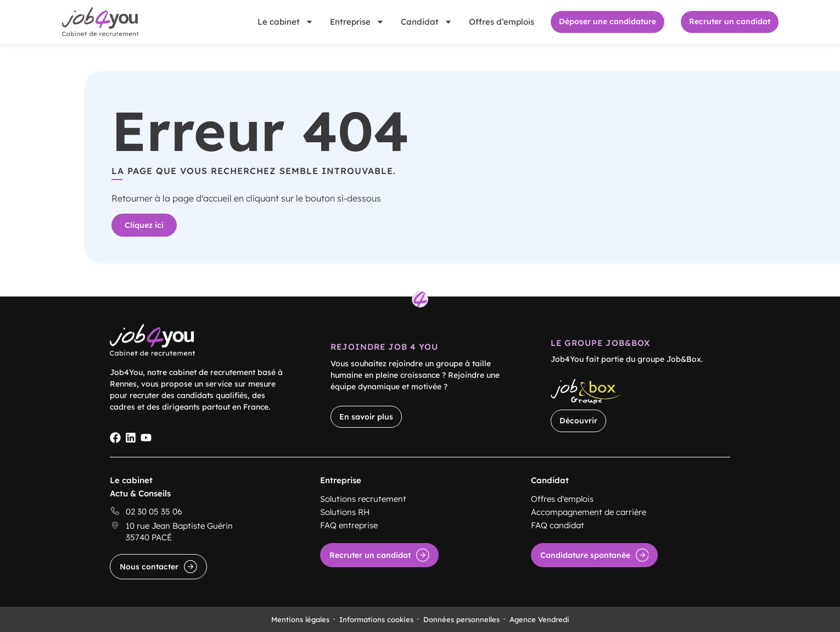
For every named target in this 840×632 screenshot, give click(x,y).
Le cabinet (285, 22)
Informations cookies (376, 619)
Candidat (427, 22)
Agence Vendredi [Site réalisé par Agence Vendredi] (539, 619)
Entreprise (357, 22)
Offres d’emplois (502, 22)
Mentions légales (300, 619)
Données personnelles (461, 619)
